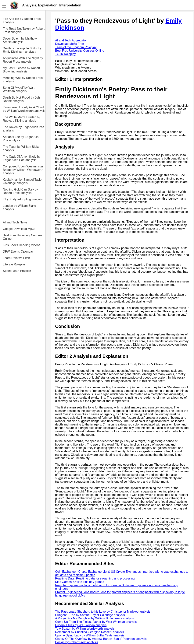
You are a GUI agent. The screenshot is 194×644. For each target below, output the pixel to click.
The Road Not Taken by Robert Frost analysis (24, 30)
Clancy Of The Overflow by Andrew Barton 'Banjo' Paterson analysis (101, 639)
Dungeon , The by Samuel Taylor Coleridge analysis (90, 615)
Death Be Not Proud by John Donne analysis (22, 99)
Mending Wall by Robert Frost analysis (23, 80)
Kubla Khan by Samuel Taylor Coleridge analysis (23, 181)
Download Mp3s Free (70, 44)
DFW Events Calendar (18, 252)
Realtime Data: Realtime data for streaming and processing (95, 578)
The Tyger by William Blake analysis (21, 148)
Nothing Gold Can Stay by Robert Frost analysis (20, 191)
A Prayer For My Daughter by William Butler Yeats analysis (94, 618)
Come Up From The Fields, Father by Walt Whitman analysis (96, 622)
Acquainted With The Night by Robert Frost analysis (23, 60)
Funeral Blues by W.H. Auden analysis (81, 625)
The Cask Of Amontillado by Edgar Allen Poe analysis (22, 158)
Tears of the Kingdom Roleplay (76, 47)
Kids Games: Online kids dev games (80, 582)
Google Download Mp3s (19, 229)
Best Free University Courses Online (23, 237)
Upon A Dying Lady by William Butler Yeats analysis (90, 635)
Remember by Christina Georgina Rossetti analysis (90, 632)
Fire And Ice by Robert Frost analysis (22, 21)
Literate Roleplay (14, 264)
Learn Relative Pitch (16, 258)
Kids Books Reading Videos (22, 245)
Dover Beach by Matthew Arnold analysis (20, 40)
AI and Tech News (15, 222)
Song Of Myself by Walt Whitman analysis (19, 89)
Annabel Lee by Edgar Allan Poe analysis (22, 139)
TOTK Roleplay (65, 54)
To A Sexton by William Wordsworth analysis (85, 629)
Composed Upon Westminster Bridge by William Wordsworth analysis (23, 170)
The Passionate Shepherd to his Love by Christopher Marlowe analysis (103, 612)
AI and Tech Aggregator (71, 40)
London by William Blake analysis (19, 207)
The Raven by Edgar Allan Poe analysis (24, 129)
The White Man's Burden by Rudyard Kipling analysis (22, 119)
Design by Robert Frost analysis (77, 642)
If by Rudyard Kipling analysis (23, 199)
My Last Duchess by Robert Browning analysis (22, 70)
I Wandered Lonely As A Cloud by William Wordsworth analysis (24, 109)
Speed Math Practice (17, 271)
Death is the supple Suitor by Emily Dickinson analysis (22, 50)
